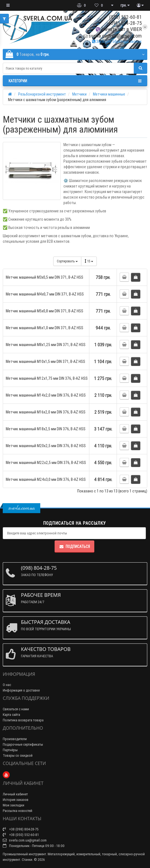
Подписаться (74, 547)
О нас (7, 685)
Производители (15, 739)
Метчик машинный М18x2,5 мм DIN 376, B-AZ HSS (46, 429)
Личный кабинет (15, 794)
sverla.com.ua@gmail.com (113, 36)
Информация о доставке (21, 690)
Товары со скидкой (18, 755)
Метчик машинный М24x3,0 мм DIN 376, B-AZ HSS (46, 479)
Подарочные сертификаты (23, 744)
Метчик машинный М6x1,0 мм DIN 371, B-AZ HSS (45, 328)
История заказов (16, 800)
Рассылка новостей (18, 811)
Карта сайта (11, 715)
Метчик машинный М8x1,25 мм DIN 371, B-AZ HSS (46, 345)
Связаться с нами (16, 709)
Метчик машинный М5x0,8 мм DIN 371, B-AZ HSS (45, 311)
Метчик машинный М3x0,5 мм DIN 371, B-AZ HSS (45, 277)
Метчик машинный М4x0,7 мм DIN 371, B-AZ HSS (45, 294)
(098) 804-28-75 (125, 23)
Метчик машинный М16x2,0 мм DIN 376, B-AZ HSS (46, 412)
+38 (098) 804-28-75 (21, 829)
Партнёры (10, 750)
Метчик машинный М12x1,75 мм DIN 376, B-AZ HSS (47, 378)
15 (89, 261)
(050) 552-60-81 (125, 17)
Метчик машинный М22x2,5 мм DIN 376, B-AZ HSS (46, 463)
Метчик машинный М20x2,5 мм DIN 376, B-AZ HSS (46, 446)
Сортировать (67, 261)
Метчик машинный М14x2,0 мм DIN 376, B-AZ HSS (46, 395)
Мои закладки (14, 805)
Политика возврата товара (23, 720)
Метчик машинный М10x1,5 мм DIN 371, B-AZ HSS (45, 362)
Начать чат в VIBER (118, 29)
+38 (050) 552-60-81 (21, 835)
